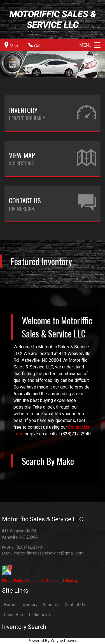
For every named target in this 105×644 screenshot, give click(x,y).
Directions (54, 581)
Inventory (29, 605)
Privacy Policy (13, 581)
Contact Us (35, 581)
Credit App (13, 615)
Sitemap (72, 581)
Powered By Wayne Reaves (53, 641)
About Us (51, 605)
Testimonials (40, 615)
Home (10, 605)
